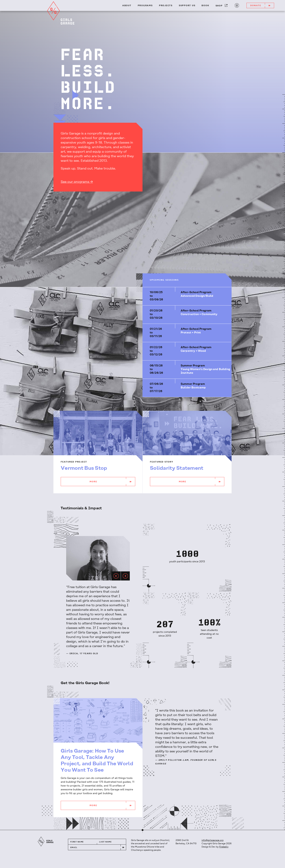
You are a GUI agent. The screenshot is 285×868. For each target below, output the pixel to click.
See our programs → (77, 182)
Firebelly (224, 847)
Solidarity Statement (177, 468)
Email (74, 848)
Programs (145, 6)
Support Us (187, 6)
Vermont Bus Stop (84, 468)
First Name (77, 842)
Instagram (236, 5)
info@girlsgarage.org (212, 840)
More (112, 482)
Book (205, 6)
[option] (98, 558)
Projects (166, 6)
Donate (262, 5)
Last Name (105, 842)
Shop (221, 6)
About (127, 6)
